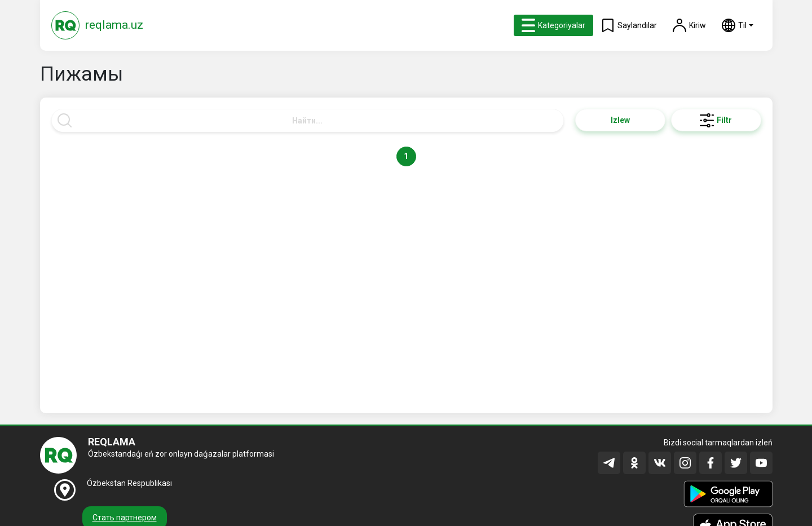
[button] (738, 25)
